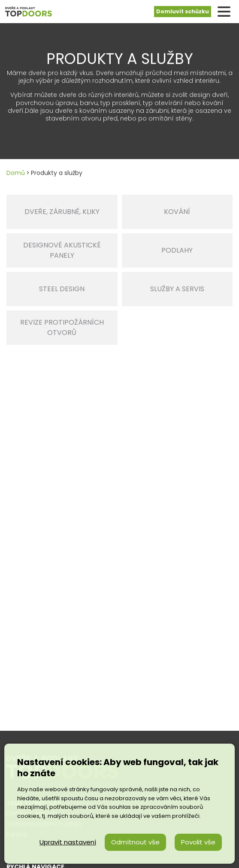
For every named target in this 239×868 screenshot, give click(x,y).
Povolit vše (198, 842)
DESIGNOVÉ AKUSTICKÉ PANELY (62, 250)
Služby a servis (177, 289)
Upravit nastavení (68, 842)
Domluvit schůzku (183, 11)
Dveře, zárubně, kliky (62, 212)
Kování (177, 212)
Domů (16, 173)
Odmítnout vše (135, 842)
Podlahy (177, 250)
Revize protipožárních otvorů (62, 327)
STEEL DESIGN (62, 289)
